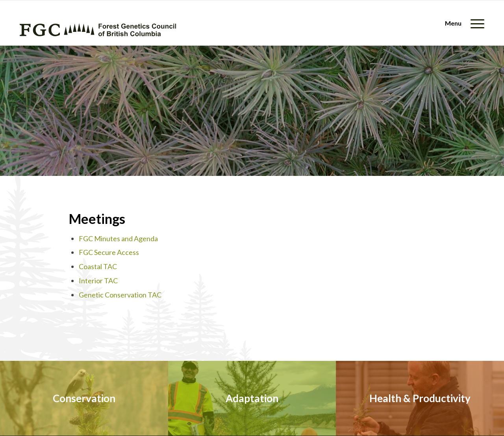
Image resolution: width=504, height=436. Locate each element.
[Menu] (462, 23)
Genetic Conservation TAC (120, 295)
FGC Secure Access (109, 252)
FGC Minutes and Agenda (118, 238)
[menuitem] (462, 23)
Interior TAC (98, 281)
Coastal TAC (98, 266)
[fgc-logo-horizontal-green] (98, 30)
